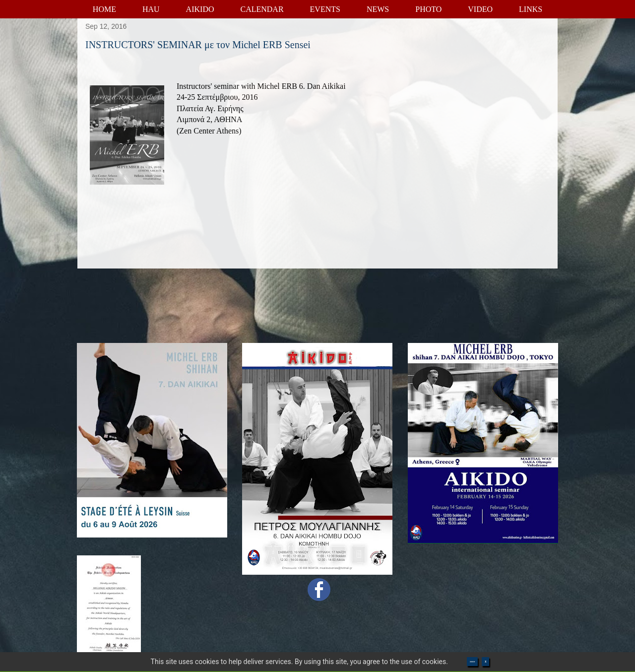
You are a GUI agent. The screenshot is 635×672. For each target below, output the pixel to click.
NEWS (378, 9)
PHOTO (428, 9)
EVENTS (325, 9)
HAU (151, 9)
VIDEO (480, 9)
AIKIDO (200, 9)
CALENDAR (262, 9)
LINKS (531, 9)
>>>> (472, 662)
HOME (104, 9)
